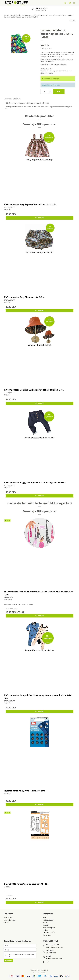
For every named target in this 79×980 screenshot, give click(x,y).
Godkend (8, 960)
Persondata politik (49, 933)
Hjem (44, 917)
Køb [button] (59, 91)
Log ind (6, 923)
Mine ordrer (8, 917)
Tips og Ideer (47, 935)
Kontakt (45, 925)
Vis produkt (40, 218)
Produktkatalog (48, 920)
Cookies (45, 930)
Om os (45, 923)
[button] (71, 21)
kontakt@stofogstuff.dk (54, 958)
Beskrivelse (8, 99)
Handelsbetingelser (49, 928)
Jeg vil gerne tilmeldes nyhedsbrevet (22, 955)
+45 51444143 (51, 953)
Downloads (17, 99)
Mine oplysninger (10, 920)
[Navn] (20, 945)
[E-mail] (20, 950)
